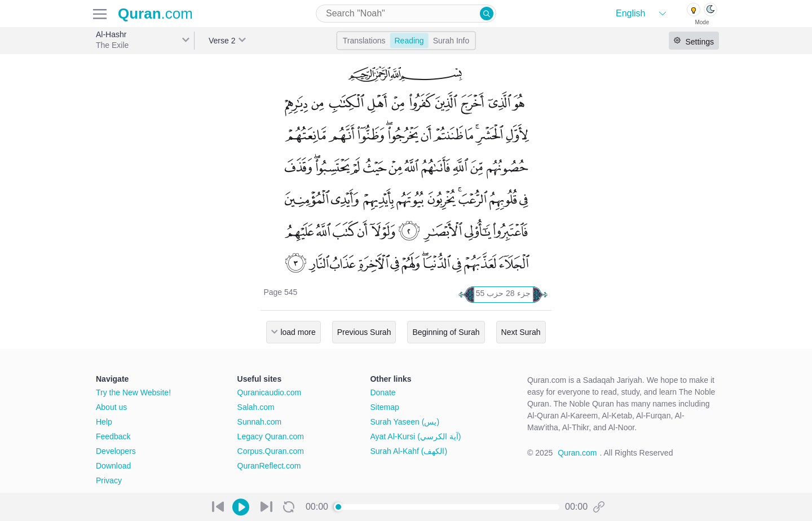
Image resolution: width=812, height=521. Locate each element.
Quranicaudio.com (270, 392)
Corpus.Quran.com (271, 451)
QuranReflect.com (269, 466)
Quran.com (577, 453)
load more (298, 332)
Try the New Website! (133, 392)
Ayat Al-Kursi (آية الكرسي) (415, 436)
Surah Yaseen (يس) (405, 422)
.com (155, 14)
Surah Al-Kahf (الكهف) (409, 451)
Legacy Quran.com (271, 436)
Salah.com (256, 407)
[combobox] (406, 14)
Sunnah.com (260, 422)
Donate (383, 392)
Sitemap (384, 407)
